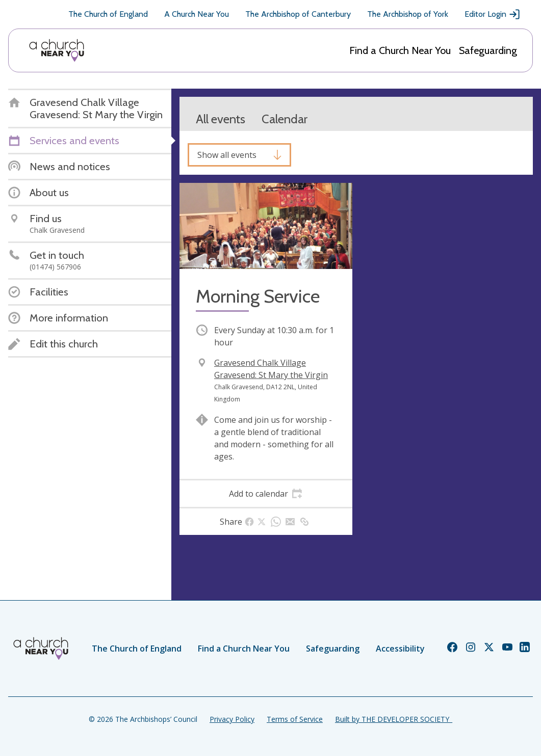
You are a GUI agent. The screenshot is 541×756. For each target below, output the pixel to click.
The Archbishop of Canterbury (298, 14)
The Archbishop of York (408, 14)
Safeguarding (488, 50)
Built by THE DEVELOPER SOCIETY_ (394, 719)
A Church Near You (197, 14)
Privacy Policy (232, 719)
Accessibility (400, 649)
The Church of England (108, 14)
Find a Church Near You (400, 50)
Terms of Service (295, 719)
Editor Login (493, 14)
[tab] (266, 494)
